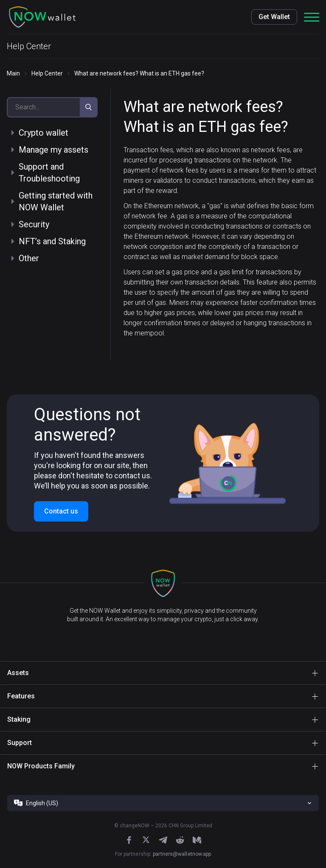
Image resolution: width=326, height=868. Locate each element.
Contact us (61, 511)
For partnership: (163, 854)
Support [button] (20, 743)
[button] (42, 17)
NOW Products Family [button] (41, 766)
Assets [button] (18, 673)
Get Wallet (274, 17)
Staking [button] (19, 719)
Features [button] (21, 696)
